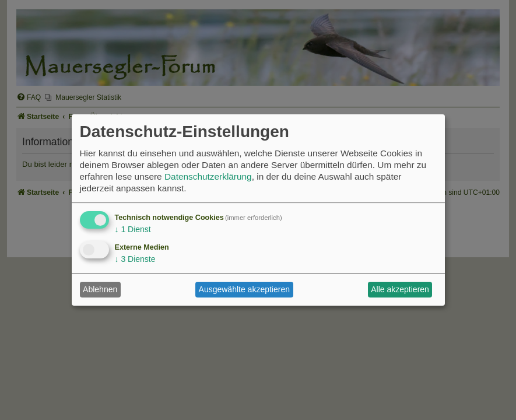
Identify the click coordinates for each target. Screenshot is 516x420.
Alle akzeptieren (400, 289)
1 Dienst (133, 229)
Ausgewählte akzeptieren (244, 289)
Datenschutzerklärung (208, 176)
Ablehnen (100, 289)
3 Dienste (135, 259)
